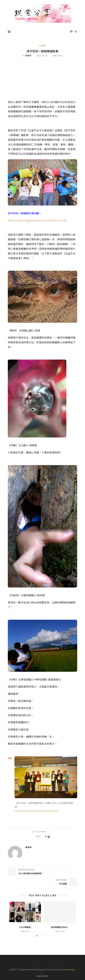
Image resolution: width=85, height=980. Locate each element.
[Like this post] (40, 836)
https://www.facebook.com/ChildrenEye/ (37, 811)
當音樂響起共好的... (60, 927)
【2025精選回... (25, 927)
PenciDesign (69, 969)
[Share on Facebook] (46, 836)
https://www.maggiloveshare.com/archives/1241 (37, 220)
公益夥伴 (42, 46)
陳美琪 (28, 55)
